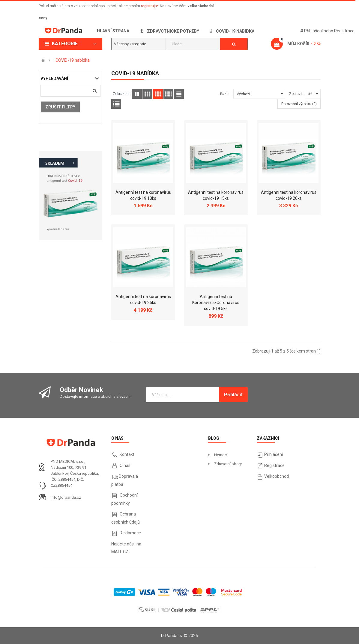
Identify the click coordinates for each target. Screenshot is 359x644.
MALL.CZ (120, 552)
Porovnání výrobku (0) (299, 104)
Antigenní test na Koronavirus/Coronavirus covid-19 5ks (216, 303)
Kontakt (127, 454)
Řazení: (226, 94)
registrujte (150, 6)
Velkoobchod (277, 476)
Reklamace (130, 533)
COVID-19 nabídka (73, 60)
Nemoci (221, 455)
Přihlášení (314, 31)
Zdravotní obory (228, 464)
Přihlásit (233, 395)
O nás (125, 465)
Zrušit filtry (60, 107)
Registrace (344, 31)
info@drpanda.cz (66, 497)
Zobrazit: (296, 94)
